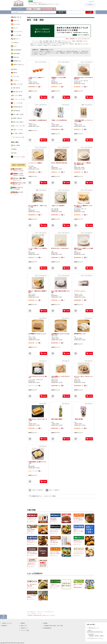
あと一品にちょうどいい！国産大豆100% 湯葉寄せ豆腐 (82, 164)
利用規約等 (4, 626)
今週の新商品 (16, 53)
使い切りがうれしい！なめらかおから (60, 248)
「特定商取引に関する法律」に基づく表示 (53, 626)
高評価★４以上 (16, 61)
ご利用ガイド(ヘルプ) (7, 623)
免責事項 (23, 623)
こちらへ (40, 3)
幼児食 (14, 153)
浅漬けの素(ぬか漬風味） (57, 419)
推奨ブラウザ (24, 626)
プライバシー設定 (25, 630)
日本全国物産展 (16, 50)
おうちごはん (16, 24)
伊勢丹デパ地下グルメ (18, 65)
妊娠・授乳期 (15, 145)
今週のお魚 (15, 57)
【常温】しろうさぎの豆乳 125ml (59, 120)
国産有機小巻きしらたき (80, 334)
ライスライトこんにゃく (80, 291)
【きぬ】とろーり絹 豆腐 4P (58, 206)
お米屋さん (15, 43)
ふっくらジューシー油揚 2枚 (35, 163)
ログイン (91, 2)
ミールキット (16, 80)
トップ (29, 17)
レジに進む (89, 12)
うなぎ (14, 46)
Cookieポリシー (24, 628)
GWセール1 (15, 21)
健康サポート (16, 39)
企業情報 (45, 623)
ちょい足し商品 (16, 35)
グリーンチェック (18, 157)
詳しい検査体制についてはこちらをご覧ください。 (78, 39)
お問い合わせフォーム (94, 628)
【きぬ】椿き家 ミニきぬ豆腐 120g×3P (38, 120)
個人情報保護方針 (47, 628)
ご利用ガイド (90, 5)
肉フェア (14, 28)
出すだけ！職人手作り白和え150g (59, 163)
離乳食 (14, 149)
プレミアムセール (17, 31)
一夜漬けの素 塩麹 (78, 419)
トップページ (19, 9)
